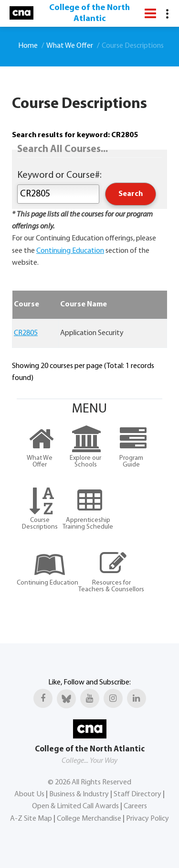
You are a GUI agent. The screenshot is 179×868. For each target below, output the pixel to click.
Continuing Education (70, 251)
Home (28, 46)
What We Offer (70, 46)
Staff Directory (137, 794)
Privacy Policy (147, 819)
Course (26, 304)
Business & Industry (79, 794)
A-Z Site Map (31, 819)
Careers (135, 806)
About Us (29, 794)
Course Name (84, 304)
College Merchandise (89, 819)
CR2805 (26, 333)
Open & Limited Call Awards (75, 806)
